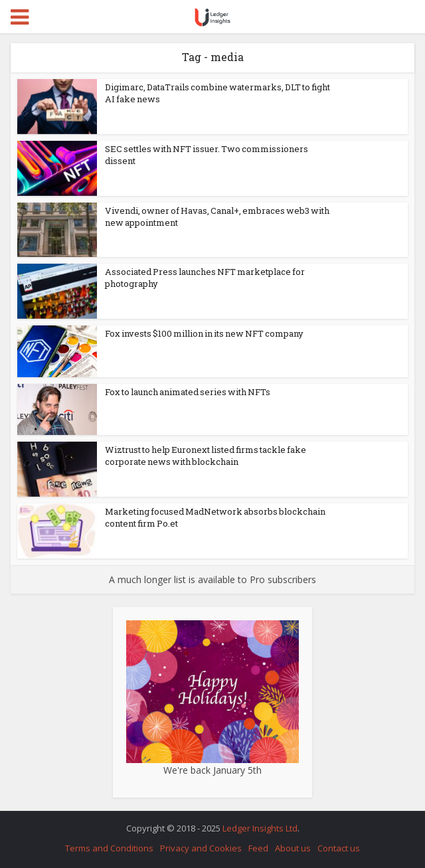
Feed (258, 848)
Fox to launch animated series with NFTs (188, 392)
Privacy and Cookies (201, 848)
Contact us (339, 848)
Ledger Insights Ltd (260, 828)
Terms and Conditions (109, 848)
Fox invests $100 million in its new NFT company (204, 333)
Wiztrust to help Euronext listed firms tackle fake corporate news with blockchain (206, 456)
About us (293, 848)
